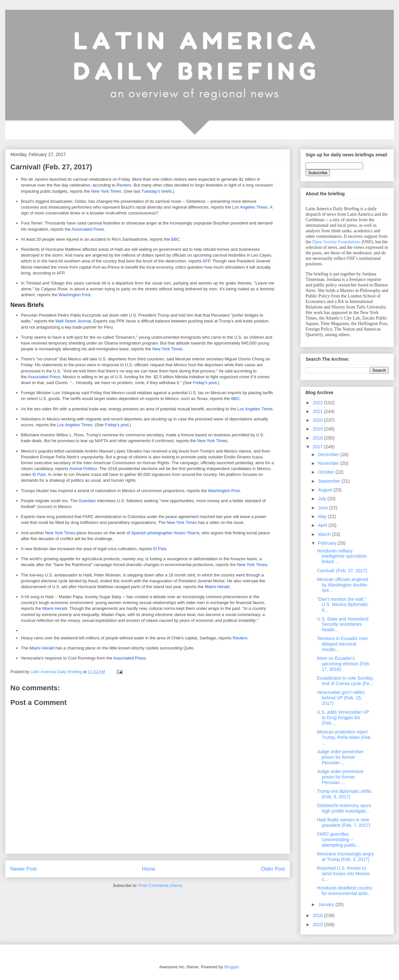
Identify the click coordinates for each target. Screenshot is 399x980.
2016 (318, 915)
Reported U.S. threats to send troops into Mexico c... (343, 874)
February (328, 543)
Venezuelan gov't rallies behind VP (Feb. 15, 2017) (341, 698)
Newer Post (24, 869)
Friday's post (205, 383)
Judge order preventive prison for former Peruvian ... (340, 757)
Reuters (124, 185)
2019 (318, 429)
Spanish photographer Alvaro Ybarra (165, 533)
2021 (318, 411)
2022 (318, 403)
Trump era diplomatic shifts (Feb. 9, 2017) (344, 794)
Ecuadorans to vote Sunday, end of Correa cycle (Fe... (345, 681)
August (326, 490)
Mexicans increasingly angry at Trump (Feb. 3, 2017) (345, 857)
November (329, 463)
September (330, 481)
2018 (318, 438)
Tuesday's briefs (157, 191)
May (323, 516)
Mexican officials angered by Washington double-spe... (343, 585)
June (323, 508)
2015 (318, 925)
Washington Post (75, 295)
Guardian (87, 501)
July (323, 499)
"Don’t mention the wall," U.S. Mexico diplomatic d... (342, 605)
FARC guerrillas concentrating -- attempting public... (339, 840)
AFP (206, 261)
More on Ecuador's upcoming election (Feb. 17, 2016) (344, 664)
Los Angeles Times (250, 207)
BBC (175, 239)
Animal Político (83, 469)
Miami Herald (217, 587)
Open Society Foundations (337, 242)
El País (39, 474)
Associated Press (88, 229)
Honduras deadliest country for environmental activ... (345, 891)
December (329, 454)
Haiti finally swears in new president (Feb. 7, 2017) (344, 823)
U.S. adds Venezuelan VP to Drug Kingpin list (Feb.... (343, 718)
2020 (318, 420)
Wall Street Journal (73, 321)
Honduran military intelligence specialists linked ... (342, 556)
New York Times (106, 191)
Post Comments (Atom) (160, 885)
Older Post (273, 869)
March (325, 534)
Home (149, 869)
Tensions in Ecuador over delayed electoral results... (342, 644)
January (327, 904)
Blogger (231, 967)
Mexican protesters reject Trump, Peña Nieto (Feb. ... (344, 737)
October (327, 472)
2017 (318, 447)
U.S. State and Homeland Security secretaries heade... (343, 624)
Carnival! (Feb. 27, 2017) (342, 571)
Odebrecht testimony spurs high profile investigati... (344, 808)
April (323, 525)
